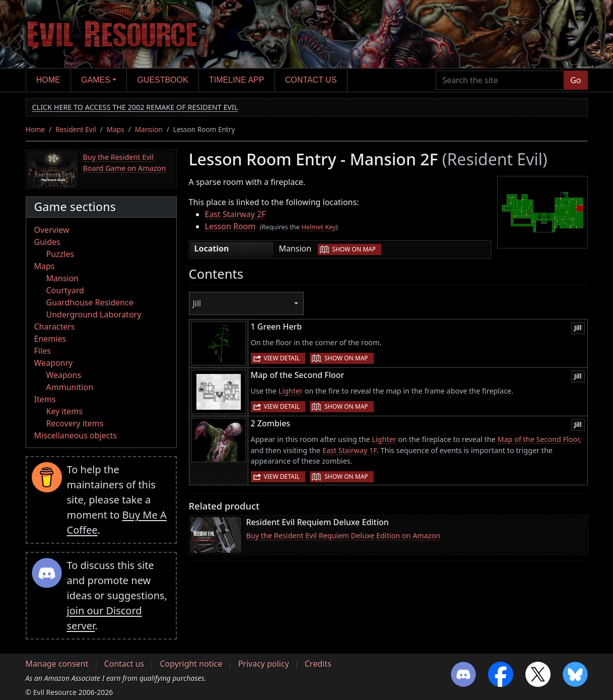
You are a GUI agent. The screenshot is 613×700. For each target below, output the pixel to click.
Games (96, 80)
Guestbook (162, 80)
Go (575, 80)
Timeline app (236, 80)
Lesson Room (230, 226)
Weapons (64, 375)
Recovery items (75, 423)
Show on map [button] (354, 249)
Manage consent (57, 664)
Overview (52, 230)
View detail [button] (282, 358)
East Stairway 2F (235, 214)
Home (48, 80)
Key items (64, 411)
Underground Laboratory (94, 314)
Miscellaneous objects (76, 435)
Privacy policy (264, 664)
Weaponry (54, 363)
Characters (55, 327)
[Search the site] (500, 80)
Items (45, 399)
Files (43, 351)
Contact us (311, 80)
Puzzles (60, 254)
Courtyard (65, 290)
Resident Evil (76, 129)
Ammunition (70, 387)
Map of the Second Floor (538, 439)
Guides (47, 242)
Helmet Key (319, 227)
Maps (116, 129)
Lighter (291, 391)
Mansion (149, 129)
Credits (318, 664)
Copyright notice (191, 664)
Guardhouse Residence (90, 302)
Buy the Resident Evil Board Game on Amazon (125, 163)
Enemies (50, 339)
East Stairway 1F (350, 450)
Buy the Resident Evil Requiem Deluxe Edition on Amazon (344, 535)
